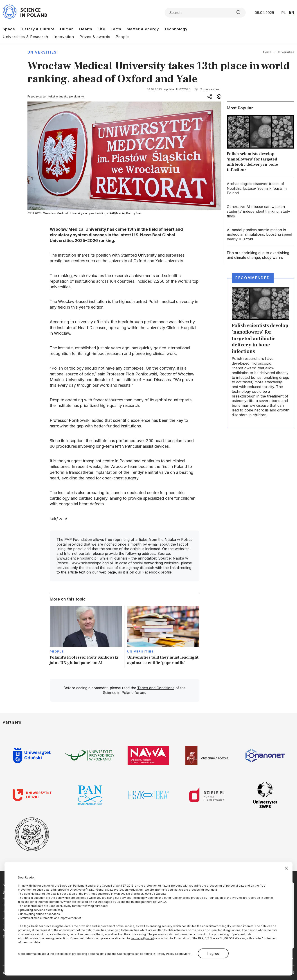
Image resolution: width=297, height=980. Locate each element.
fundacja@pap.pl (142, 938)
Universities (42, 52)
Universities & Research (25, 37)
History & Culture (38, 29)
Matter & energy (143, 29)
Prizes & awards (95, 37)
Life (101, 29)
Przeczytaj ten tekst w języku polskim (54, 96)
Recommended (253, 278)
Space (9, 29)
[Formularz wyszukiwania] (205, 13)
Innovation (64, 37)
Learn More (183, 954)
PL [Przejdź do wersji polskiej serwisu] (283, 13)
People (122, 37)
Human (67, 29)
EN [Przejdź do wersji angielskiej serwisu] (292, 12)
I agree (213, 953)
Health (86, 29)
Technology (176, 29)
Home (267, 52)
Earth (116, 29)
